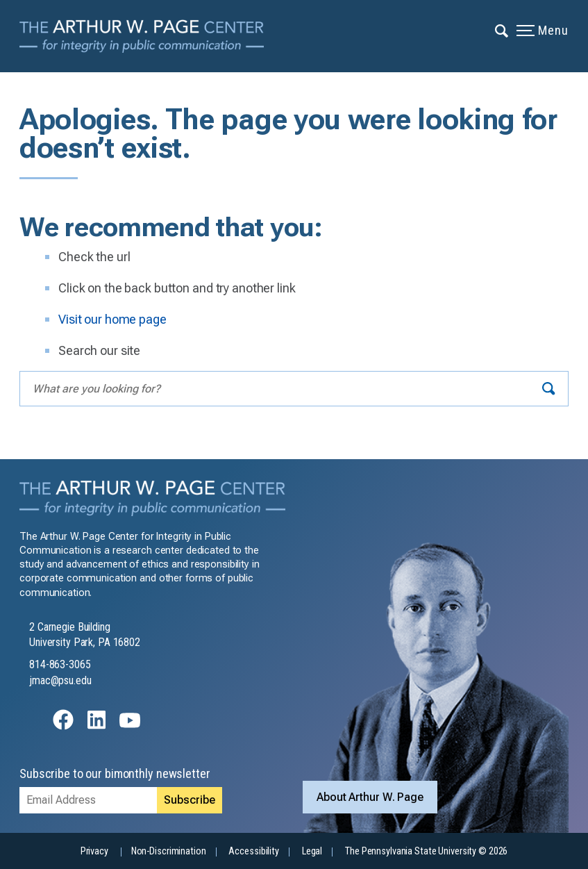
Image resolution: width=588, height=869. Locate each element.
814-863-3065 (60, 664)
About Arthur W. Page (370, 797)
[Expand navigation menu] (502, 30)
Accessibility (253, 851)
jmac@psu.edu (60, 680)
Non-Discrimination (169, 851)
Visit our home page (112, 319)
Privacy (94, 851)
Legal (312, 851)
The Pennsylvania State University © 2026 (426, 851)
